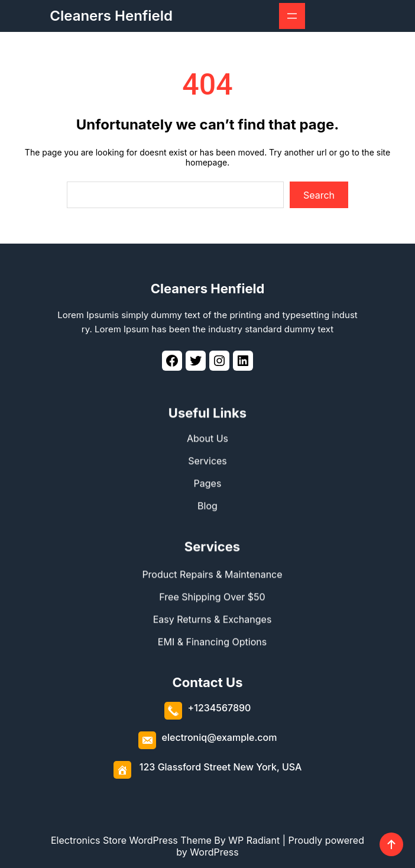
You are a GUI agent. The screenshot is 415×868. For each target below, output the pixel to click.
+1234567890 (220, 705)
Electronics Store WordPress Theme (131, 840)
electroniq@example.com (220, 734)
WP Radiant (254, 840)
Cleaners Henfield (111, 16)
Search (319, 195)
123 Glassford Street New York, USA (221, 764)
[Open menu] (292, 16)
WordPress (214, 852)
